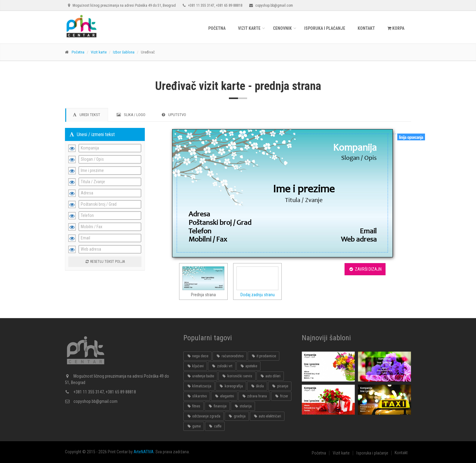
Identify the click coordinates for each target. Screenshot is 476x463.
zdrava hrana (254, 396)
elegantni (224, 396)
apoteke (248, 366)
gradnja (237, 416)
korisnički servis (237, 376)
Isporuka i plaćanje (325, 28)
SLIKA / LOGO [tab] (131, 115)
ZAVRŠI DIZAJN (365, 269)
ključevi (195, 366)
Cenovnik (282, 28)
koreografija (231, 386)
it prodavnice (263, 356)
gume (194, 426)
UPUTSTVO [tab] (174, 115)
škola (257, 386)
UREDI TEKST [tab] (87, 115)
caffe (215, 426)
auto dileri (270, 376)
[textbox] (283, 148)
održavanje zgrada (204, 416)
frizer (281, 396)
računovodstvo (229, 356)
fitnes (194, 406)
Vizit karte (249, 28)
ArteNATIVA (144, 452)
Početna (217, 28)
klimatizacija (199, 386)
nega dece (197, 356)
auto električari (267, 416)
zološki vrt (222, 366)
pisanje (280, 386)
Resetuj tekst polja (105, 262)
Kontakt (366, 28)
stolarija (243, 406)
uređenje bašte (200, 376)
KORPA (396, 28)
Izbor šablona (124, 52)
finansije (217, 406)
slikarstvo (197, 396)
